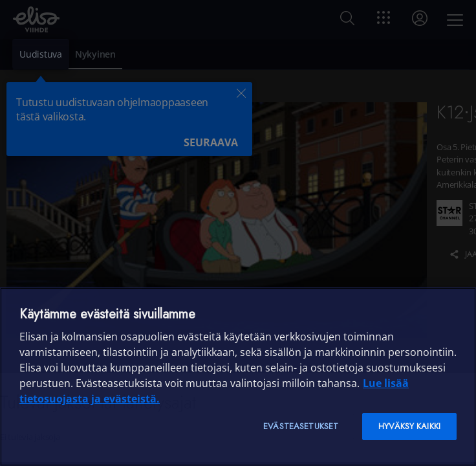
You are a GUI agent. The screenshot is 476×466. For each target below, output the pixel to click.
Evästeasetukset (301, 426)
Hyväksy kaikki (409, 426)
